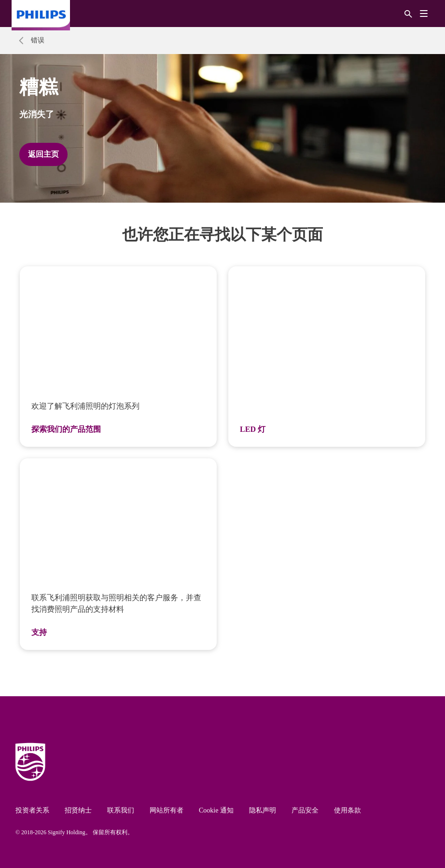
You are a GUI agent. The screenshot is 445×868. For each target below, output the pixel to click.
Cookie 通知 (216, 810)
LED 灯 (253, 429)
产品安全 (305, 810)
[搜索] (408, 13)
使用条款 (348, 810)
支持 (39, 632)
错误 (38, 40)
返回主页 (43, 154)
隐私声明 (263, 810)
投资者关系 (32, 810)
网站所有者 (167, 810)
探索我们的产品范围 (66, 429)
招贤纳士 (78, 810)
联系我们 (121, 810)
